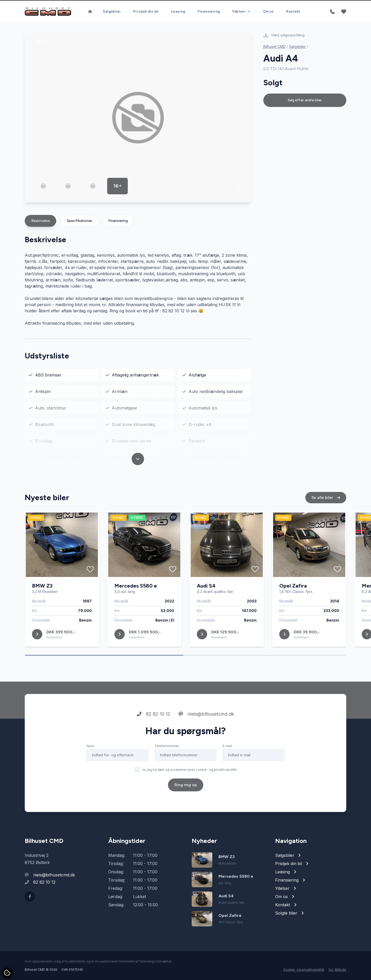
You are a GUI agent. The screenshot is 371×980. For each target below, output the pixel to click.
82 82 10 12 (154, 738)
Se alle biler (326, 521)
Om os (268, 11)
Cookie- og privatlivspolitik (304, 970)
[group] (138, 118)
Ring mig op (186, 809)
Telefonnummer (167, 770)
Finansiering (209, 11)
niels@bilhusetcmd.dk (206, 738)
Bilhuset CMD (275, 47)
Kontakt (293, 11)
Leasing (178, 11)
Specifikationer (79, 221)
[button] (230, 191)
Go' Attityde (337, 970)
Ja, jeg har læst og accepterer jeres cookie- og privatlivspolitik (189, 794)
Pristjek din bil (146, 11)
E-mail (227, 770)
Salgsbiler (112, 11)
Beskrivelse (40, 221)
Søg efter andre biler (305, 100)
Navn (90, 770)
